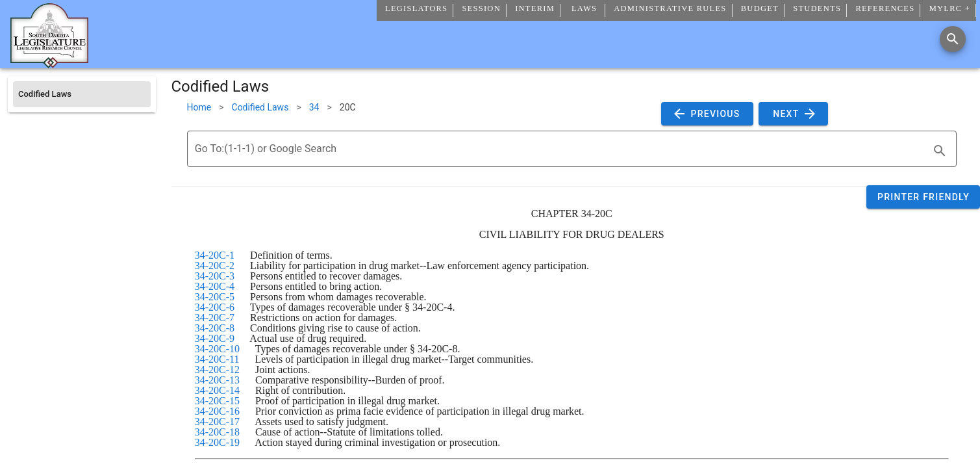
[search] (940, 151)
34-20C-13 (217, 380)
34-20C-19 (217, 442)
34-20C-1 (215, 255)
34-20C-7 (215, 318)
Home (199, 107)
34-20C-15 (217, 401)
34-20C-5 (215, 297)
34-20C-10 (217, 349)
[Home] (49, 63)
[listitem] (82, 94)
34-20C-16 (217, 411)
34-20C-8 (215, 328)
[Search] (953, 39)
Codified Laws (260, 107)
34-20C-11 (217, 359)
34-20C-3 (215, 276)
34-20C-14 (217, 390)
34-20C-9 (215, 338)
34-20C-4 (215, 286)
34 (314, 107)
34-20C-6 (215, 307)
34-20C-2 (215, 266)
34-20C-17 (217, 422)
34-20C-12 (217, 370)
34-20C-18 (217, 432)
